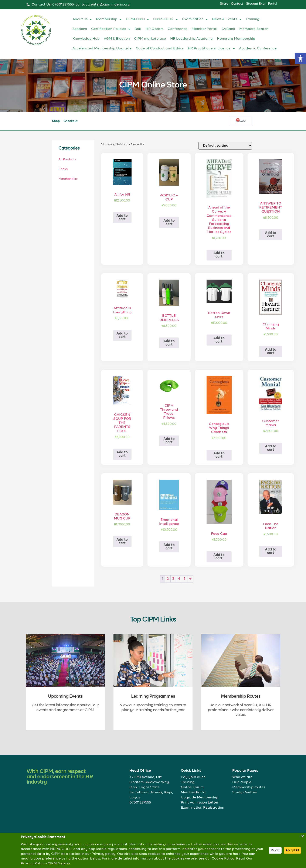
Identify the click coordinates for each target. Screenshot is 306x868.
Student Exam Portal (262, 4)
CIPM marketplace (150, 39)
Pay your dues (193, 777)
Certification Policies (111, 29)
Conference (178, 29)
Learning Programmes (153, 696)
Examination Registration (203, 808)
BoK (138, 29)
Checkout (71, 121)
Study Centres (244, 792)
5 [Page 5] (185, 579)
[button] (300, 59)
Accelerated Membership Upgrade (102, 49)
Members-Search (254, 29)
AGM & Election (117, 39)
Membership (109, 19)
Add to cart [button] (122, 218)
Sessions (80, 29)
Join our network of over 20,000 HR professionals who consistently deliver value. (241, 710)
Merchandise (68, 179)
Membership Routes (241, 696)
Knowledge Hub (86, 39)
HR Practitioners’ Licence (211, 49)
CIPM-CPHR (166, 19)
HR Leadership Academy (191, 39)
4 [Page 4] (179, 579)
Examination (195, 19)
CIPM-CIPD (137, 19)
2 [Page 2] (168, 579)
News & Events (227, 19)
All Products (67, 160)
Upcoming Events (65, 696)
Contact (237, 4)
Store (224, 4)
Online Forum (192, 787)
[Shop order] (225, 146)
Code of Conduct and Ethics (160, 49)
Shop (56, 121)
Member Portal (204, 29)
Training (253, 19)
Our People (242, 782)
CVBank (228, 29)
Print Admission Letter (200, 803)
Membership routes (249, 787)
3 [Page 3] (173, 579)
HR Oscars (154, 29)
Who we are (242, 777)
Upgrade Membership (200, 798)
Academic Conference (258, 49)
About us (82, 19)
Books (63, 169)
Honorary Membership (236, 39)
